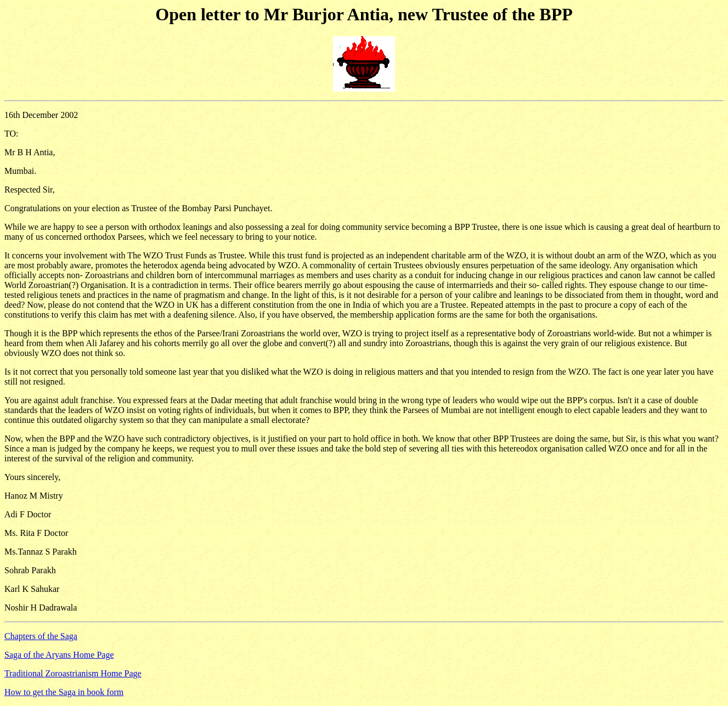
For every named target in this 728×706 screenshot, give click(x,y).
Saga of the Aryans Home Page (59, 655)
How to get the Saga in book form (64, 692)
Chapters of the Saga (41, 636)
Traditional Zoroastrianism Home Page (73, 673)
